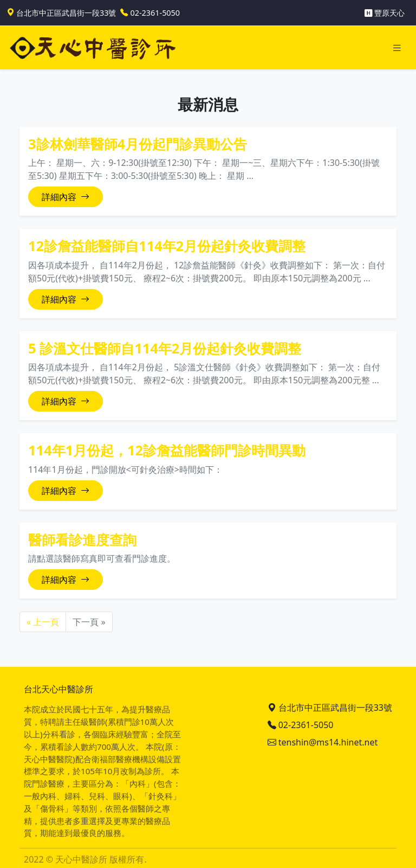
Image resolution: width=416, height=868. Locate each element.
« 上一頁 (43, 622)
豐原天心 (385, 13)
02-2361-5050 (301, 725)
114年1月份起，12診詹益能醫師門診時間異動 (167, 450)
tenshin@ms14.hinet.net (323, 742)
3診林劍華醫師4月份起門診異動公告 (138, 144)
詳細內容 (66, 197)
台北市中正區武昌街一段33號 (330, 708)
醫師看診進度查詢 (82, 539)
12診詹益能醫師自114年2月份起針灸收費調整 (167, 246)
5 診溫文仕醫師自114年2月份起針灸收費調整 (165, 348)
